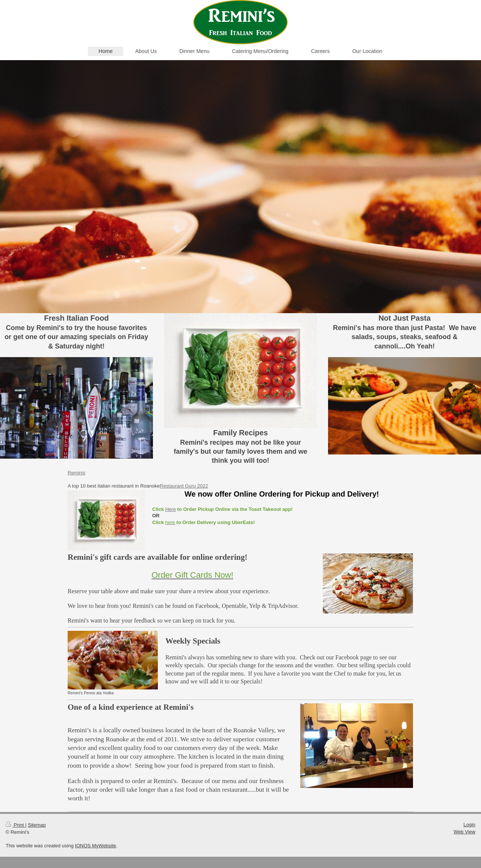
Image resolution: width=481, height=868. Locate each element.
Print (15, 825)
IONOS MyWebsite (95, 846)
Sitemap (37, 825)
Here (171, 509)
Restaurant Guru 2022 (184, 486)
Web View (464, 832)
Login (469, 825)
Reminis (76, 473)
